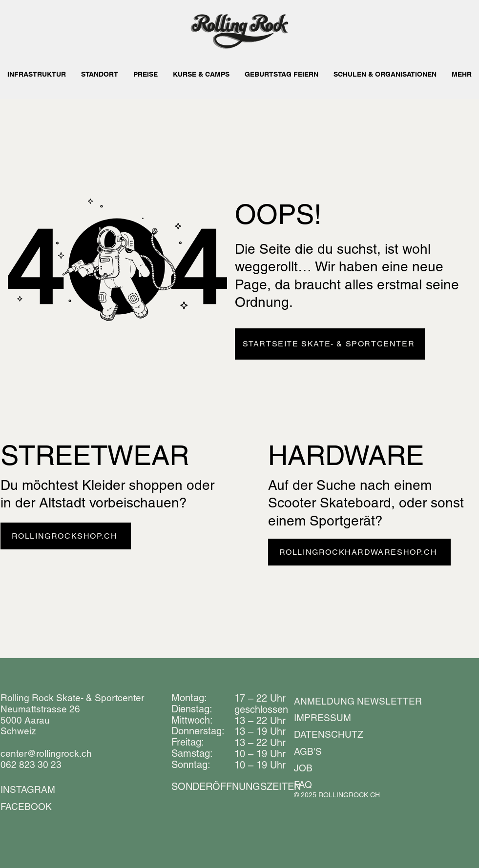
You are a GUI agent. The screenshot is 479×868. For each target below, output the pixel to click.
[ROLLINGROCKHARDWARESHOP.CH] (359, 552)
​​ (236, 787)
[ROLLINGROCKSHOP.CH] (66, 536)
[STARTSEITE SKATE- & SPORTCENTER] (330, 344)
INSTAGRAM (28, 789)
